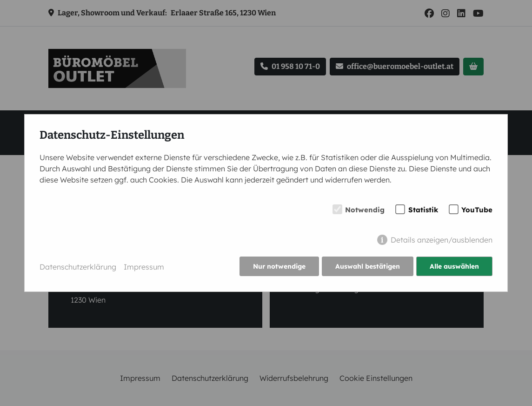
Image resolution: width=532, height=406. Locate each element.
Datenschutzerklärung (78, 267)
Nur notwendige (278, 267)
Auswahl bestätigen (367, 267)
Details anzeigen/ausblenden (442, 240)
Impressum (144, 267)
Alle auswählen (454, 267)
